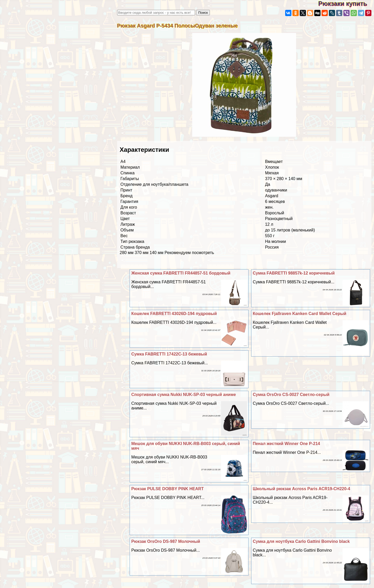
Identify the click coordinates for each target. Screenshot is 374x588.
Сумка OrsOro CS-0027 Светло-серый (291, 395)
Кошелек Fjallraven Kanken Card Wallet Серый (299, 314)
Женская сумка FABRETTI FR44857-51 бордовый (181, 273)
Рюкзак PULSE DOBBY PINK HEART (167, 489)
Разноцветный (279, 219)
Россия (272, 247)
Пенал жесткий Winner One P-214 (286, 444)
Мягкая (272, 173)
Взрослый (275, 213)
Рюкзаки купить (346, 4)
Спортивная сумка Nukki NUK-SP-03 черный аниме (183, 395)
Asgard (272, 196)
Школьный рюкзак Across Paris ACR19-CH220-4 (301, 489)
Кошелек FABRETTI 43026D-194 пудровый (174, 314)
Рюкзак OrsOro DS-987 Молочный (166, 541)
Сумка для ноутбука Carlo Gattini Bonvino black (301, 541)
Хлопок (272, 167)
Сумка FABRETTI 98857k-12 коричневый (294, 273)
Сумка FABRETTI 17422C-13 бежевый (169, 354)
